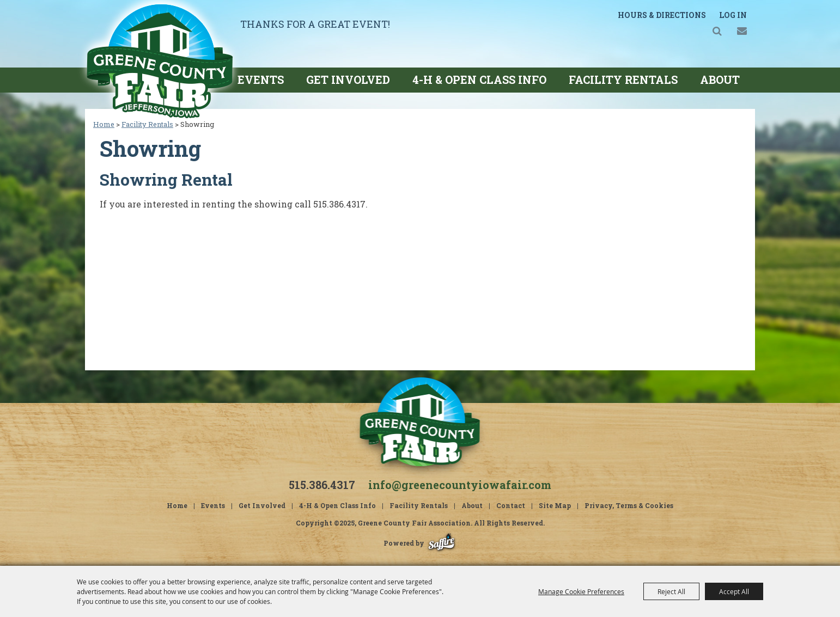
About (720, 80)
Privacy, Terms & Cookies (629, 505)
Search (717, 31)
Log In (733, 15)
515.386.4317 (322, 485)
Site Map (555, 505)
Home (104, 124)
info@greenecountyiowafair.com (460, 485)
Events (261, 80)
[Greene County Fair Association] (159, 60)
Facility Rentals (623, 80)
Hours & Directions (662, 15)
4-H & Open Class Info (479, 80)
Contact (511, 505)
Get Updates (742, 31)
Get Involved (348, 80)
